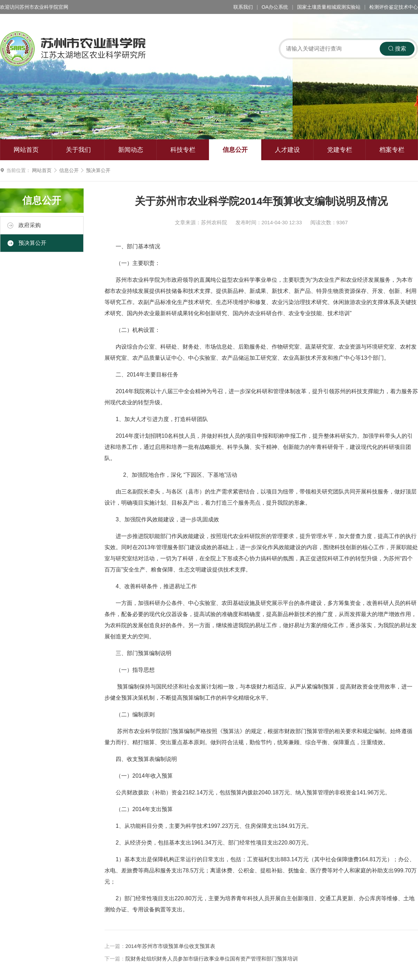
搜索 (397, 49)
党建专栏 (340, 150)
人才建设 (287, 150)
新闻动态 (131, 150)
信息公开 (235, 150)
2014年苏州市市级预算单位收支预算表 (170, 946)
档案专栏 (392, 150)
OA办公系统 (275, 7)
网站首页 (26, 150)
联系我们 (243, 7)
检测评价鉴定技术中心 (394, 7)
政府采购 (24, 225)
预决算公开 (98, 170)
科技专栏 (183, 150)
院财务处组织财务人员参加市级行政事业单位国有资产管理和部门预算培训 (212, 959)
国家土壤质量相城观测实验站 (329, 7)
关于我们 (78, 150)
